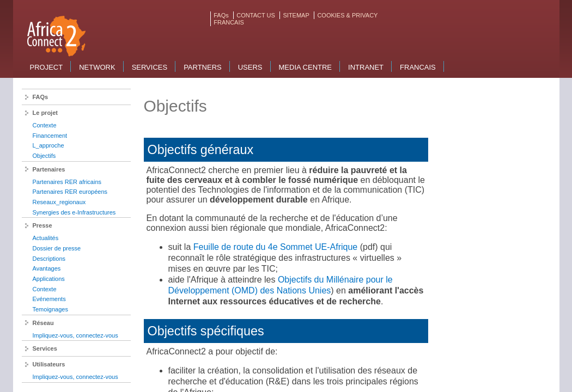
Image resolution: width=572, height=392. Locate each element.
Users (250, 67)
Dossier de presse (57, 248)
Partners (203, 67)
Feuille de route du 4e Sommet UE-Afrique (275, 247)
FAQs (221, 15)
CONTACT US (256, 15)
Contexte (45, 125)
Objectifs (44, 156)
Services (150, 67)
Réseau (43, 323)
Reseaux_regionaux (59, 202)
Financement (50, 136)
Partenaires (49, 169)
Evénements (49, 299)
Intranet (366, 67)
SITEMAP (296, 15)
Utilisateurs (49, 364)
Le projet (45, 113)
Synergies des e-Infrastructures (74, 212)
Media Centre (306, 67)
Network (97, 67)
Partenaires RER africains (67, 182)
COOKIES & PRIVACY (347, 15)
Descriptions (49, 259)
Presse (42, 225)
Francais (418, 67)
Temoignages (50, 309)
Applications (49, 279)
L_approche (48, 145)
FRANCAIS (229, 22)
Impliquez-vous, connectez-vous (75, 335)
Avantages (47, 268)
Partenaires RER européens (70, 192)
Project (47, 67)
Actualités (46, 238)
